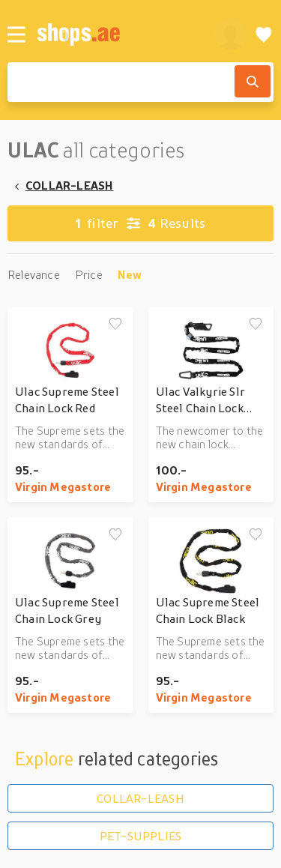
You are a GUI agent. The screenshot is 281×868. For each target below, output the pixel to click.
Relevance (34, 274)
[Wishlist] (264, 34)
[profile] (230, 34)
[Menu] (16, 34)
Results (140, 223)
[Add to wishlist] (115, 325)
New (130, 274)
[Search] (253, 81)
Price (89, 274)
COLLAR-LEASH (70, 185)
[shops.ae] (117, 34)
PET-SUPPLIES (141, 836)
